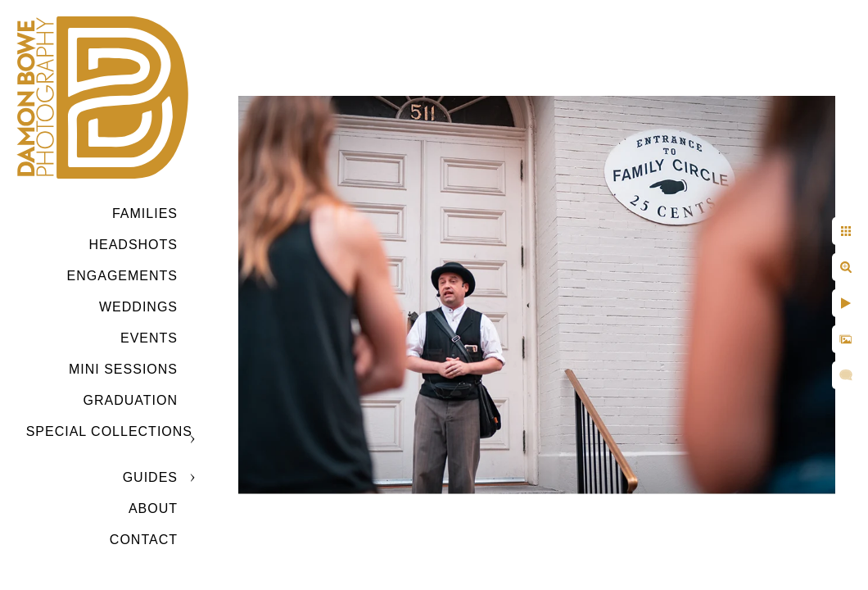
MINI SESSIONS (123, 369)
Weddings (138, 307)
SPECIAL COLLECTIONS (109, 431)
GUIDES (150, 477)
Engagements (122, 276)
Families (145, 213)
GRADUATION (131, 400)
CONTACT (144, 540)
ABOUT (153, 508)
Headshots (133, 245)
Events (149, 338)
